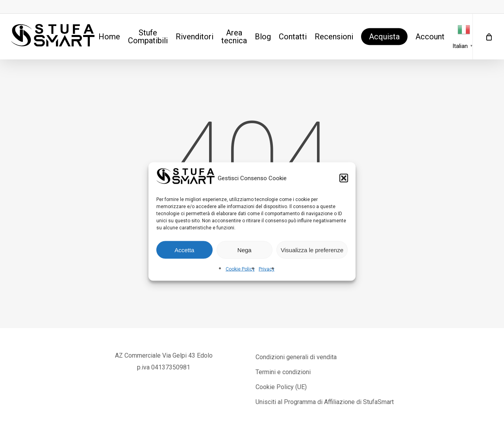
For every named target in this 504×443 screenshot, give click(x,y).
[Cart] (488, 37)
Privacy (267, 269)
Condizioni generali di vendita (296, 357)
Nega (245, 250)
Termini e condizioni (283, 372)
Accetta (184, 250)
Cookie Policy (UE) (281, 387)
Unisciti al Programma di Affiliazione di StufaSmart (325, 402)
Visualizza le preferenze (312, 250)
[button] (344, 178)
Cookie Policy (240, 269)
